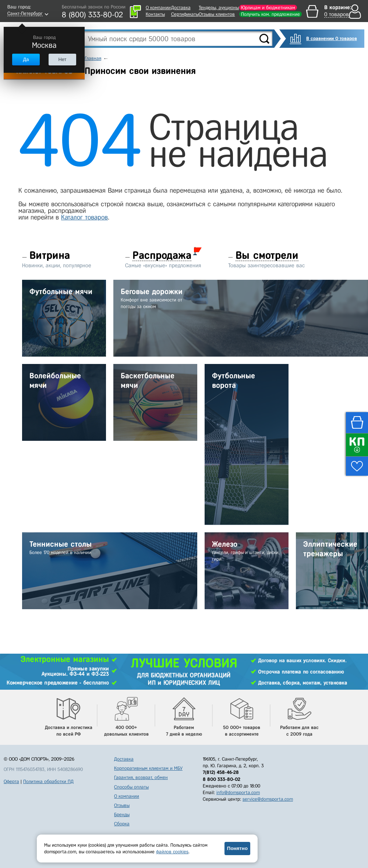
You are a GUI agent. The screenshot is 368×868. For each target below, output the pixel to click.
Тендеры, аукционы (219, 8)
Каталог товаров (84, 217)
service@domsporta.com (268, 799)
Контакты (155, 14)
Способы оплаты (131, 787)
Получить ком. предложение (270, 14)
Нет (62, 59)
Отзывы (122, 805)
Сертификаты (185, 14)
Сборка (122, 824)
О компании (158, 8)
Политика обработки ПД (48, 781)
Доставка (181, 8)
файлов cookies (172, 852)
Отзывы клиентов (217, 14)
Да (26, 59)
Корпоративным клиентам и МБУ (148, 768)
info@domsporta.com (238, 792)
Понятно (237, 848)
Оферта (11, 781)
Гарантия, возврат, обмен (141, 777)
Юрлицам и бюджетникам (268, 8)
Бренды (122, 815)
